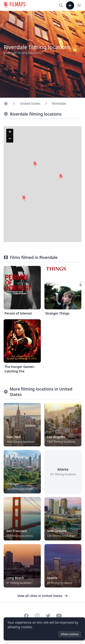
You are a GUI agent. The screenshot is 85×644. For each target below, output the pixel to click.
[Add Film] (70, 5)
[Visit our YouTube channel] (59, 616)
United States (30, 103)
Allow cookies (70, 634)
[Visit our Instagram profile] (37, 616)
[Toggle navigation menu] (79, 5)
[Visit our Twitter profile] (48, 616)
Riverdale (59, 103)
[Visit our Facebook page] (26, 616)
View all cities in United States (42, 596)
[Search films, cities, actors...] (61, 5)
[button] (24, 198)
